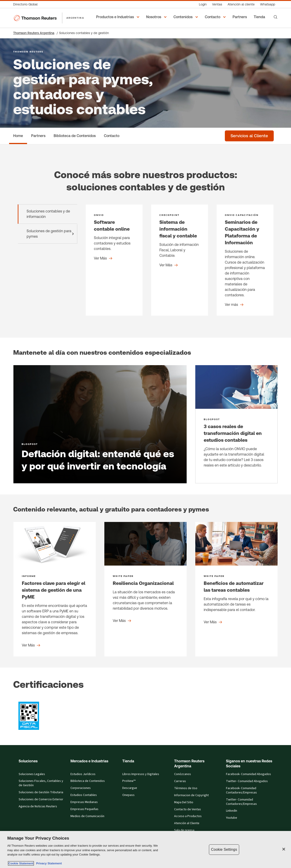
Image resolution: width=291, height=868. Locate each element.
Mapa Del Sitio (184, 802)
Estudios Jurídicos (83, 774)
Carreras (180, 781)
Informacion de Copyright (191, 795)
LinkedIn (232, 811)
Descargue (130, 788)
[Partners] (240, 17)
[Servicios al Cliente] (249, 136)
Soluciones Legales (32, 774)
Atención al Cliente (187, 823)
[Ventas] (217, 4)
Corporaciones (81, 788)
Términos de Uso (186, 788)
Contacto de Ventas (188, 809)
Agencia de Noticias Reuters (38, 807)
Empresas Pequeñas (84, 809)
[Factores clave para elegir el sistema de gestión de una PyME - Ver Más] (55, 589)
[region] (145, 849)
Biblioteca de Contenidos (88, 781)
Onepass (128, 795)
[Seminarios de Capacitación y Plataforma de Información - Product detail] (245, 260)
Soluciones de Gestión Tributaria (41, 792)
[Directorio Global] (27, 4)
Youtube (232, 818)
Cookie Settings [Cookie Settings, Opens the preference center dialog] (224, 849)
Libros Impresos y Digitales (141, 774)
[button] (118, 17)
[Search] (276, 17)
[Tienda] (260, 17)
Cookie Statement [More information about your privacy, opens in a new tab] (21, 863)
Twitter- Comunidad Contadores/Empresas (241, 802)
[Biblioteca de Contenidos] (75, 136)
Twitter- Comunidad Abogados (247, 781)
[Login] (203, 4)
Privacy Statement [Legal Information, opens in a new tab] (48, 863)
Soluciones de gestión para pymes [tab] (51, 234)
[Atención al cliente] (241, 4)
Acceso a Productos (188, 816)
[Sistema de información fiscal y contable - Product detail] (180, 260)
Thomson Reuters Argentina (34, 33)
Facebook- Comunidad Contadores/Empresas (241, 791)
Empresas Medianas (84, 802)
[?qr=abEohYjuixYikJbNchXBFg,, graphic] (29, 716)
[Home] (18, 136)
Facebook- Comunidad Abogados (248, 774)
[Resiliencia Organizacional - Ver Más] (145, 589)
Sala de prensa (184, 830)
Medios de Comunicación (87, 816)
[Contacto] (112, 136)
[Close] (284, 849)
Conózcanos (183, 774)
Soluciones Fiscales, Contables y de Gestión (41, 783)
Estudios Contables (84, 795)
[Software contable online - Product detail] (114, 260)
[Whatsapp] (268, 4)
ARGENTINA (75, 18)
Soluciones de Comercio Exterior (41, 799)
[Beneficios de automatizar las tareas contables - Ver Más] (236, 589)
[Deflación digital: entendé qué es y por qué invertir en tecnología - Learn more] (100, 424)
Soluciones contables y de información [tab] (48, 214)
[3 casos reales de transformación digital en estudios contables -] (236, 424)
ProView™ (129, 781)
